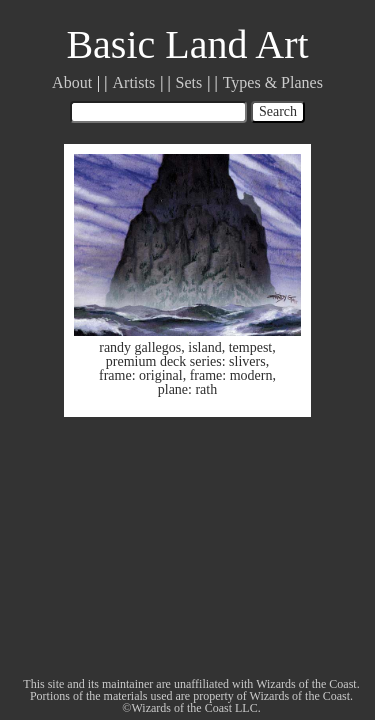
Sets (189, 82)
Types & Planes (273, 82)
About (72, 82)
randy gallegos (140, 347)
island (204, 347)
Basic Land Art (187, 44)
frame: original (141, 375)
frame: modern (231, 375)
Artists (134, 82)
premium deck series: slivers (186, 361)
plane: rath (187, 389)
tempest (251, 347)
